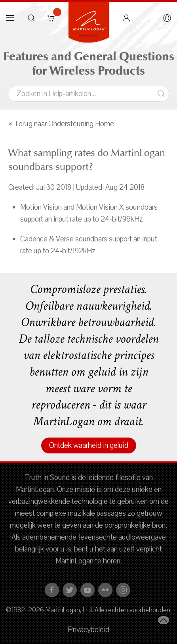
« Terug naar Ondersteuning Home (61, 124)
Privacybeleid (88, 630)
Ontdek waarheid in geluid (89, 445)
